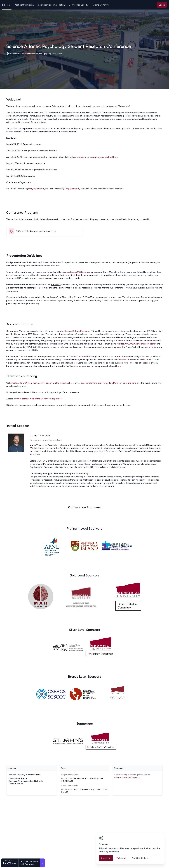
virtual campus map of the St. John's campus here (39, 399)
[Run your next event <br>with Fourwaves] (42, 863)
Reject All (121, 858)
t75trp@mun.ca (71, 189)
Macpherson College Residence (75, 331)
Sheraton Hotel (125, 360)
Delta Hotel (145, 360)
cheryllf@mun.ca (36, 189)
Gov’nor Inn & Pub (82, 356)
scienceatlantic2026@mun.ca (76, 272)
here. (119, 366)
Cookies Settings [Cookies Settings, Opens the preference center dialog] (140, 858)
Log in (162, 5)
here (75, 363)
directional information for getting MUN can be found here (108, 383)
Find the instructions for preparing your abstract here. (93, 157)
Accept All (106, 858)
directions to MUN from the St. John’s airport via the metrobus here (42, 383)
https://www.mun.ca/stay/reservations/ (138, 344)
